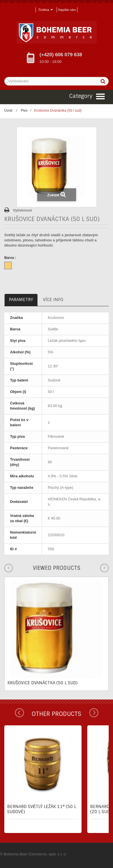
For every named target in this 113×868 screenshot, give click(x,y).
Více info (53, 300)
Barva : (11, 258)
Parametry (21, 300)
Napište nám (67, 10)
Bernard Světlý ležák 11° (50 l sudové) (42, 809)
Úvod (8, 111)
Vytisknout (22, 210)
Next (94, 713)
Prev (19, 713)
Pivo (24, 111)
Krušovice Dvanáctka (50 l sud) (42, 683)
